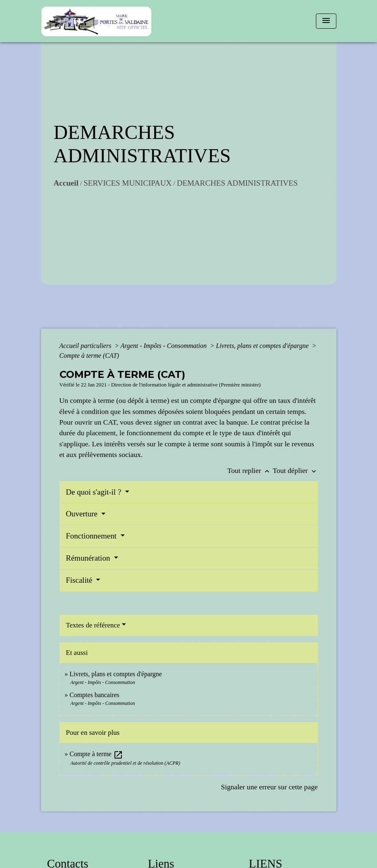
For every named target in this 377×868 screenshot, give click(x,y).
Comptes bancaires (95, 695)
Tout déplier (295, 470)
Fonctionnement (92, 536)
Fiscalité (80, 580)
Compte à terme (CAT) (89, 356)
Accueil (66, 183)
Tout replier (250, 470)
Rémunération (89, 558)
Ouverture (83, 514)
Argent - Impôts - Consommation (165, 346)
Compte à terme (96, 754)
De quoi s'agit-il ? (95, 492)
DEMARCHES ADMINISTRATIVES (237, 183)
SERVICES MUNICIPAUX (128, 183)
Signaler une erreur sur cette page (270, 787)
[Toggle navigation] (326, 21)
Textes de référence (93, 625)
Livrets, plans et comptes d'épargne (263, 346)
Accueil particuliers (86, 346)
